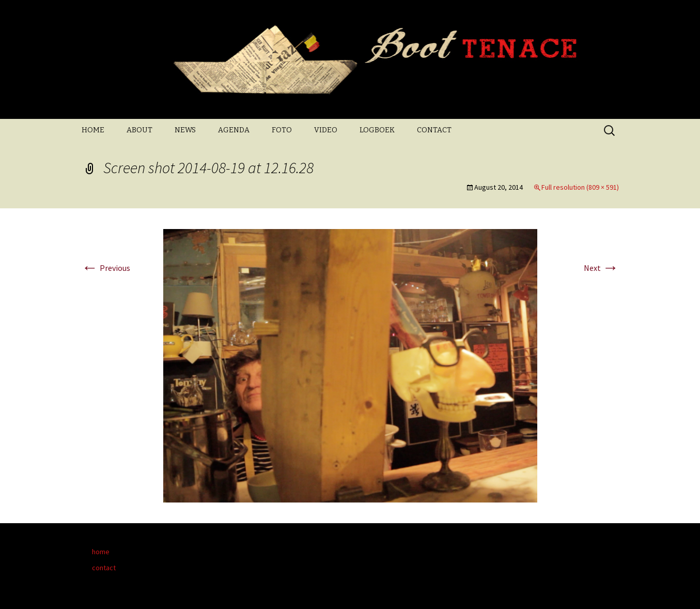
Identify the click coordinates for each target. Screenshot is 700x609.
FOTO (282, 130)
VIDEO (326, 130)
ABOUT (139, 130)
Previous (106, 268)
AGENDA (234, 130)
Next (601, 268)
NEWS (185, 130)
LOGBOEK (377, 130)
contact (104, 568)
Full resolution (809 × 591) (580, 187)
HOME (93, 130)
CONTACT (434, 130)
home (101, 552)
